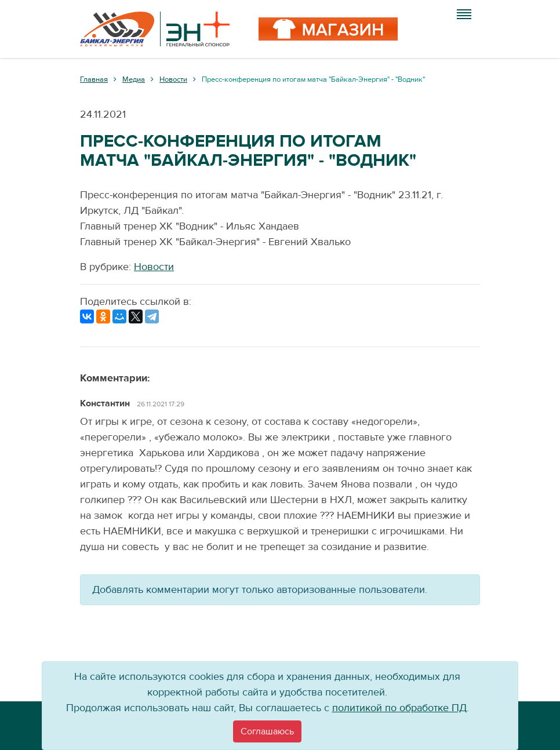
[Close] (267, 731)
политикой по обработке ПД (399, 708)
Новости (154, 267)
